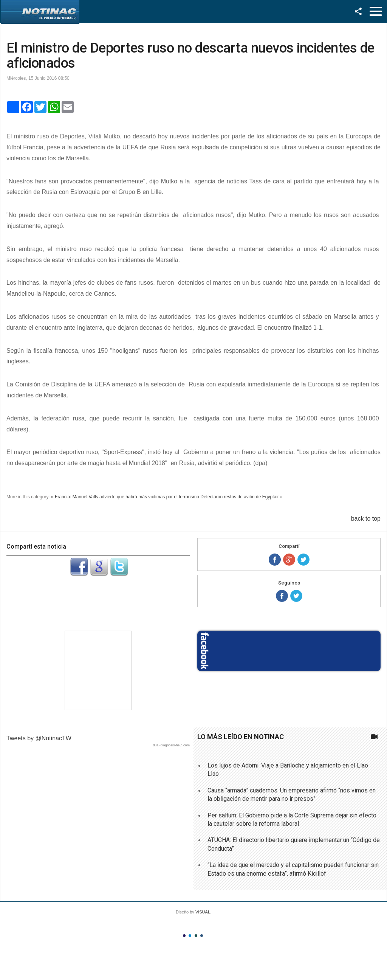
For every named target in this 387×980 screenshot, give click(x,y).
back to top (366, 519)
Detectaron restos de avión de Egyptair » (241, 497)
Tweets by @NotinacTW (39, 738)
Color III (196, 936)
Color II (190, 936)
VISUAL (203, 912)
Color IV (202, 936)
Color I (184, 936)
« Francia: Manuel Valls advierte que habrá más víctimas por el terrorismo (125, 497)
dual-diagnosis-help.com (171, 745)
